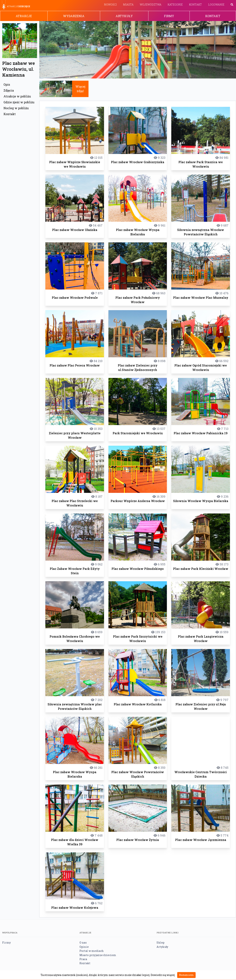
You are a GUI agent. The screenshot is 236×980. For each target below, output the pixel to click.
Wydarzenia (74, 16)
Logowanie (216, 5)
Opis (7, 84)
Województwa (151, 5)
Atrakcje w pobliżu (17, 96)
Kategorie (175, 5)
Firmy (169, 16)
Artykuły (124, 16)
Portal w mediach (92, 951)
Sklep (160, 943)
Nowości (110, 5)
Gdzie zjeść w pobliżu (19, 102)
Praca (83, 959)
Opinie (84, 947)
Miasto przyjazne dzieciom (98, 955)
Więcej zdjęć (80, 89)
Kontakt (195, 5)
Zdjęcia (9, 90)
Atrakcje (24, 16)
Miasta (128, 5)
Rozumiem (186, 975)
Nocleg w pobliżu (16, 108)
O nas (83, 943)
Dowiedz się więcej (163, 975)
